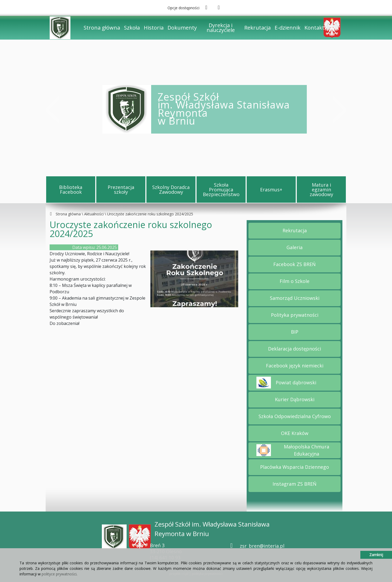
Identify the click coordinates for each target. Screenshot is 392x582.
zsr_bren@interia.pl (262, 546)
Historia (154, 28)
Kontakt (314, 28)
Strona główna (102, 28)
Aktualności (94, 214)
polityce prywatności (59, 574)
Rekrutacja (257, 28)
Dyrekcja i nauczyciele (221, 28)
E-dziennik (288, 28)
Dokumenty (182, 28)
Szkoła (132, 28)
